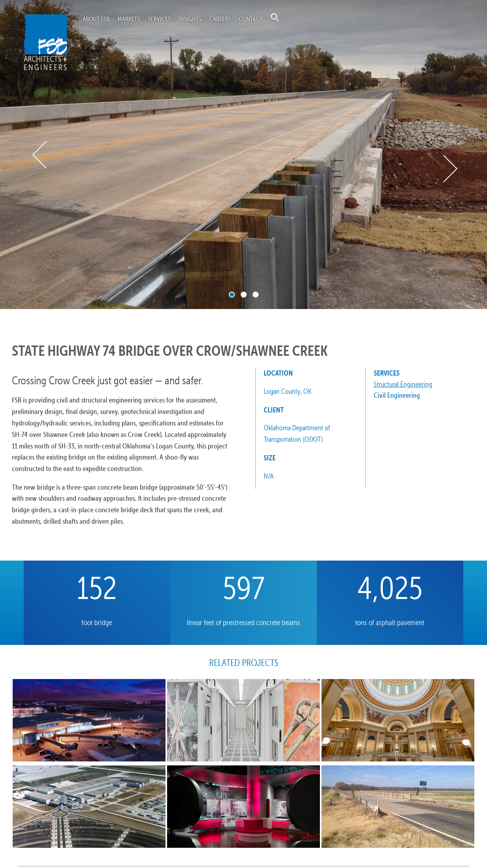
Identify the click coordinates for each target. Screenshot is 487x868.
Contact (251, 19)
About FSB (96, 19)
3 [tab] (256, 295)
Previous (40, 155)
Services (159, 19)
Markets (129, 19)
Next (450, 169)
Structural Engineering (403, 384)
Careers (220, 19)
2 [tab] (244, 295)
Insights (190, 19)
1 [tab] (232, 295)
